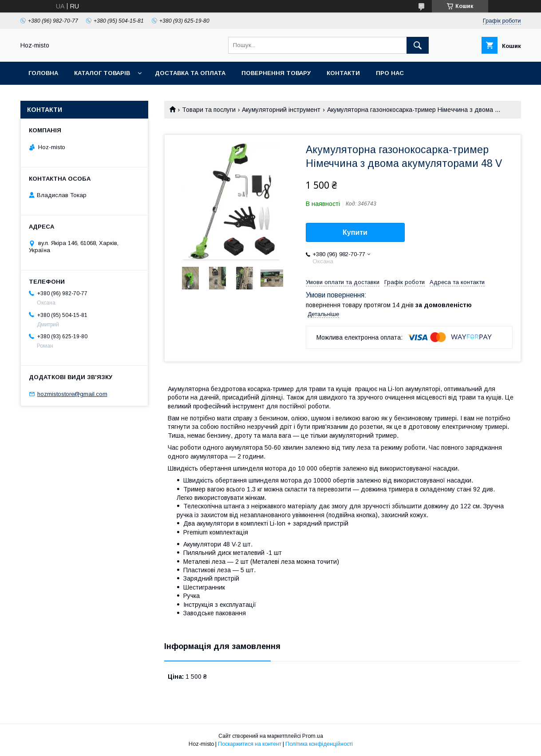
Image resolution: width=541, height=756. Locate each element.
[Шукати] (418, 45)
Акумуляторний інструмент (281, 110)
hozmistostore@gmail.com (72, 394)
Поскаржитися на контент (250, 744)
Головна (43, 73)
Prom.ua (313, 736)
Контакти (343, 73)
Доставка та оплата (190, 73)
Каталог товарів (102, 73)
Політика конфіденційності (319, 744)
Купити (355, 232)
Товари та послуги (209, 110)
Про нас (390, 73)
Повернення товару (276, 73)
